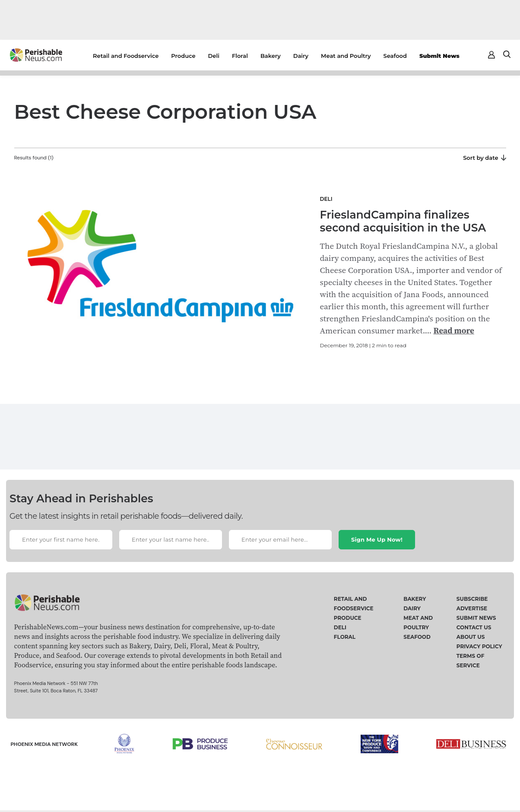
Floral (240, 56)
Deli (214, 56)
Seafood (395, 56)
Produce (183, 56)
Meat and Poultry (346, 56)
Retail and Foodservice (126, 56)
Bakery (271, 56)
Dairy (301, 56)
